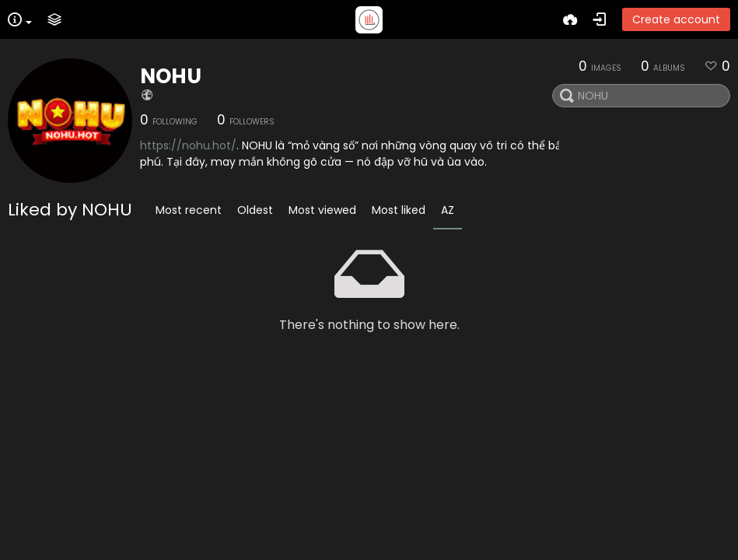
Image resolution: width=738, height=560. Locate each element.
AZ (448, 210)
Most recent (189, 210)
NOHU (171, 76)
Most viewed (322, 210)
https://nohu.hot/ (188, 145)
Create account (676, 19)
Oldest (255, 210)
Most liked (399, 210)
